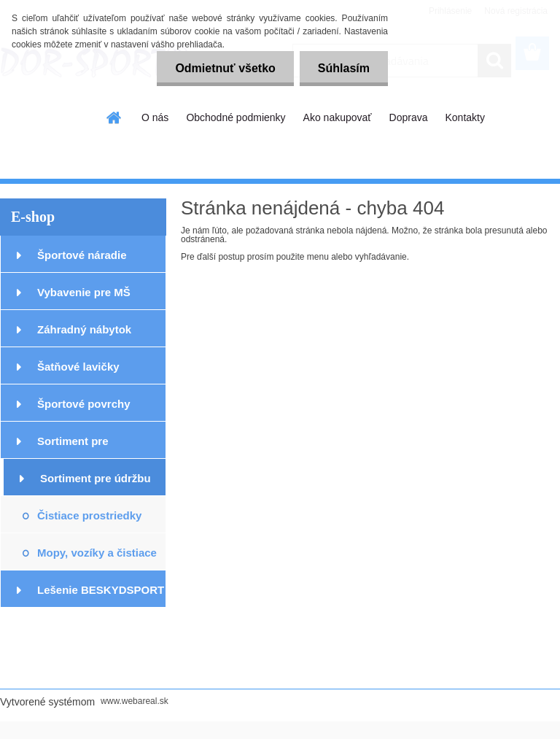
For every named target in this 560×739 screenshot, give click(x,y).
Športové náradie (82, 255)
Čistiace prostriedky (89, 515)
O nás (155, 117)
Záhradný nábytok (84, 329)
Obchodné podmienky (236, 117)
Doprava (409, 117)
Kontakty (464, 117)
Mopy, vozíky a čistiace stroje (97, 558)
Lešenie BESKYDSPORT (101, 590)
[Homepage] (114, 117)
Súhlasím (344, 68)
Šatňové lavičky (78, 367)
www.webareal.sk (135, 701)
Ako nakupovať (338, 117)
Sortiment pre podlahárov (73, 447)
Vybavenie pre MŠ (84, 292)
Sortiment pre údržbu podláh (96, 484)
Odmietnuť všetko (225, 68)
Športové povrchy (84, 404)
